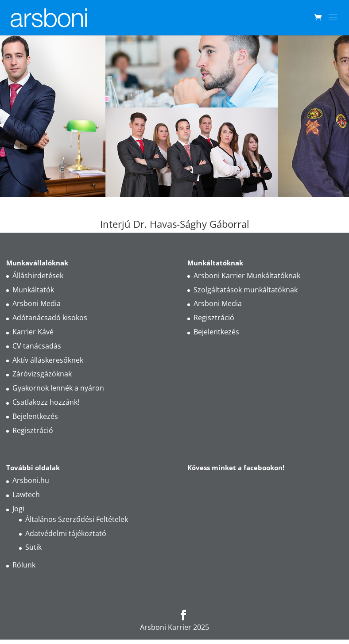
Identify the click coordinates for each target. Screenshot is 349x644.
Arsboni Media (37, 303)
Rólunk (24, 565)
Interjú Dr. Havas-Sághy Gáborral (175, 224)
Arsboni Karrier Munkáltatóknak (247, 276)
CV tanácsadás (37, 346)
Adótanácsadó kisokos (50, 318)
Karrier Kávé (33, 332)
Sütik (33, 547)
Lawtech (26, 494)
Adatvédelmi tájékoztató (66, 533)
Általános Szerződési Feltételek (77, 519)
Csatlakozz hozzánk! (46, 402)
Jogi (18, 509)
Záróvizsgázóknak (42, 374)
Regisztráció (33, 430)
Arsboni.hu (31, 480)
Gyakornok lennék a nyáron (58, 388)
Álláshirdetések (38, 276)
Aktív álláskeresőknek (48, 360)
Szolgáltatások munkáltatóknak (246, 290)
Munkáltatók (33, 290)
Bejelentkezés (35, 416)
